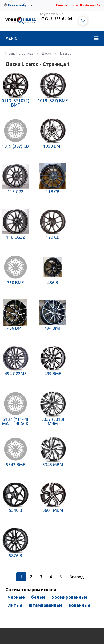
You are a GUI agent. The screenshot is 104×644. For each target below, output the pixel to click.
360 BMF (15, 283)
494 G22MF (15, 374)
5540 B (15, 510)
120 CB (53, 237)
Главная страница (19, 53)
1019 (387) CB (15, 146)
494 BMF (53, 328)
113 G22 (15, 192)
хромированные (70, 597)
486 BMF (15, 328)
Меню (11, 38)
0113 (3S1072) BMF (15, 103)
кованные (80, 605)
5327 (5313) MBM (53, 421)
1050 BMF (53, 146)
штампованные (46, 605)
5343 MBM (53, 465)
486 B (53, 283)
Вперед (77, 577)
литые (15, 605)
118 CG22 (15, 237)
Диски (47, 53)
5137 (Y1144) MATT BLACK (15, 421)
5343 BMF (15, 465)
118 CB (53, 192)
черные (16, 597)
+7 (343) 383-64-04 (56, 19)
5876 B (15, 556)
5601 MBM (53, 510)
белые (38, 597)
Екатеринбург (19, 5)
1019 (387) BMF (53, 101)
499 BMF (53, 374)
